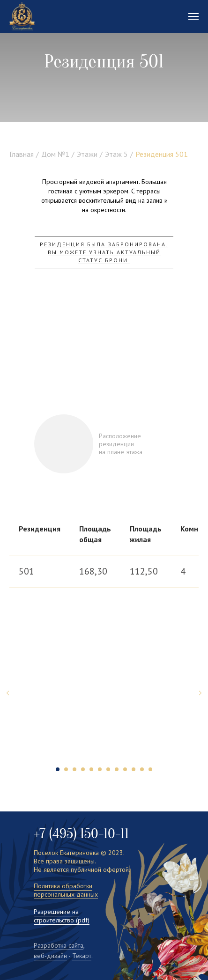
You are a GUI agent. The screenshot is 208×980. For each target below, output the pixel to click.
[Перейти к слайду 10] (134, 769)
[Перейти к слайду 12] (150, 769)
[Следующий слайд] (200, 693)
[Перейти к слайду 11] (142, 769)
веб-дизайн (50, 956)
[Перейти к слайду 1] (58, 769)
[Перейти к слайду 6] (100, 769)
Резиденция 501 (162, 154)
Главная (22, 154)
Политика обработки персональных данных (66, 890)
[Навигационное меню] (193, 16)
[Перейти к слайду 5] (91, 769)
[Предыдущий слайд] (8, 693)
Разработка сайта (59, 945)
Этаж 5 (116, 154)
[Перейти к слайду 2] (66, 769)
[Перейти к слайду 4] (83, 769)
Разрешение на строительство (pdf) (62, 916)
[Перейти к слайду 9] (125, 769)
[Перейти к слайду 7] (108, 769)
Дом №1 (55, 154)
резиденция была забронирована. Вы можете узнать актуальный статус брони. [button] (104, 252)
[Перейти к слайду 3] (74, 769)
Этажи (87, 154)
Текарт (82, 956)
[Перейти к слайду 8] (117, 769)
